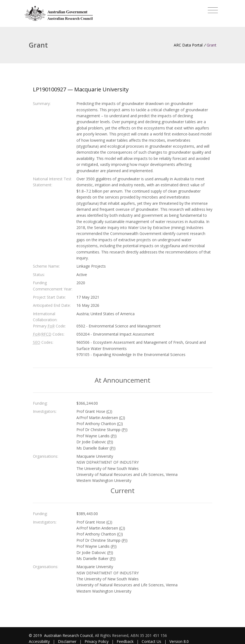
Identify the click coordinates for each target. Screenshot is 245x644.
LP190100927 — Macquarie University (81, 89)
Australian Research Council (68, 635)
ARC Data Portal (188, 45)
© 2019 (36, 635)
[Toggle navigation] (213, 10)
